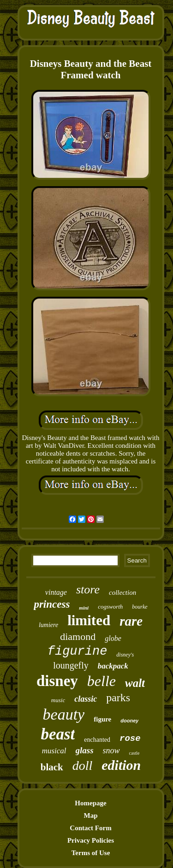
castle (134, 753)
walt (135, 683)
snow (111, 751)
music (58, 700)
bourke (140, 607)
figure (102, 719)
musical (54, 751)
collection (122, 592)
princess (52, 604)
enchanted (97, 740)
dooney (129, 721)
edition (121, 765)
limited (89, 620)
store (88, 589)
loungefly (71, 665)
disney (57, 681)
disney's (125, 655)
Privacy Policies (91, 840)
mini (84, 608)
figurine (78, 651)
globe (113, 638)
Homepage (90, 803)
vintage (56, 592)
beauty (64, 714)
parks (118, 698)
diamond (78, 636)
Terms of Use (91, 853)
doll (83, 765)
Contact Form (90, 828)
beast (58, 734)
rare (131, 621)
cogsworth (110, 607)
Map (91, 815)
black (52, 767)
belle (101, 681)
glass (85, 750)
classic (86, 699)
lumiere (48, 625)
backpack (113, 666)
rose (130, 739)
